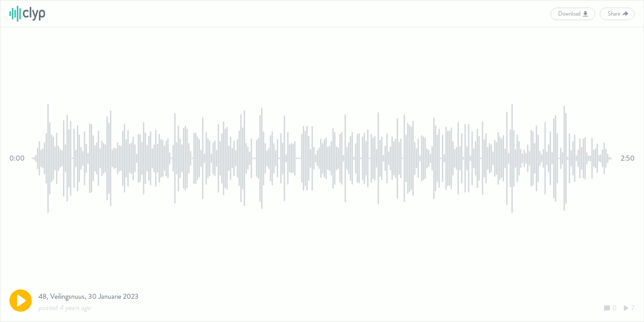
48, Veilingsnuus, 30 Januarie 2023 (89, 296)
